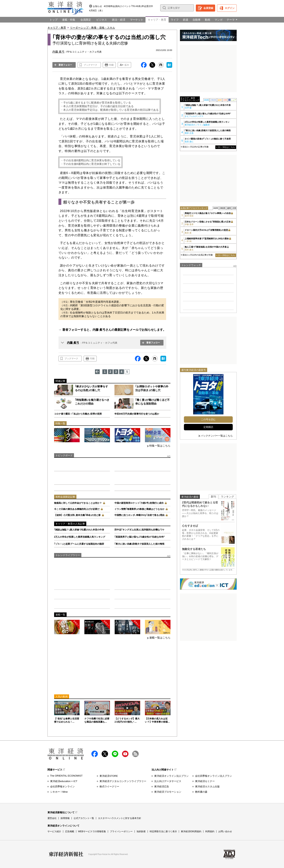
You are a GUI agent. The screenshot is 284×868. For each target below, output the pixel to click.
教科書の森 (201, 792)
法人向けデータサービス (168, 781)
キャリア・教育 (57, 28)
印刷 (111, 65)
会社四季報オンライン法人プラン (214, 776)
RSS (135, 754)
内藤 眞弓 (73, 343)
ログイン (230, 8)
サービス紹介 (54, 831)
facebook (95, 754)
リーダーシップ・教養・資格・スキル (93, 28)
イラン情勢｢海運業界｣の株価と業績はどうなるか (139, 509)
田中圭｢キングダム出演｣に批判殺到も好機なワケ (139, 530)
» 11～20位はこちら (226, 255)
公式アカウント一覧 (84, 818)
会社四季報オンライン (62, 787)
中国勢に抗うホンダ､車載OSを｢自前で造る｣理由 (139, 515)
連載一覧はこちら (160, 638)
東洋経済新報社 (66, 854)
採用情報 (65, 818)
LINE (115, 754)
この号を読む (208, 419)
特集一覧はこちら (160, 446)
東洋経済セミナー (205, 781)
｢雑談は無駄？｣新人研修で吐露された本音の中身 (79, 530)
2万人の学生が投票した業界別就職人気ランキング (80, 537)
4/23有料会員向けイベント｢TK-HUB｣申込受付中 (128, 6)
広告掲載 (70, 831)
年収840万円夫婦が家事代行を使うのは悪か (137, 414)
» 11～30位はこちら (226, 147)
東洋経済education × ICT (64, 781)
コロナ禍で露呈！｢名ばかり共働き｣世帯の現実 (78, 414)
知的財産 (141, 831)
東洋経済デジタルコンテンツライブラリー (123, 781)
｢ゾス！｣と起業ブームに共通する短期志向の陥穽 (79, 544)
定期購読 (208, 427)
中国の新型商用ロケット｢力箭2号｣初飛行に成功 (139, 503)
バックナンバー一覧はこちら (217, 436)
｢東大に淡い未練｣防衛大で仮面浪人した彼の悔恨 (139, 544)
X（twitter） (105, 754)
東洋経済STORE (109, 776)
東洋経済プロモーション (168, 792)
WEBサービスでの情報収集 (92, 831)
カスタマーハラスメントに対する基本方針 (120, 818)
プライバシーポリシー (121, 831)
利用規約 (210, 831)
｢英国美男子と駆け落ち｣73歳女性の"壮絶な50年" (140, 537)
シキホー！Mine (59, 792)
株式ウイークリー (109, 787)
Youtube (125, 754)
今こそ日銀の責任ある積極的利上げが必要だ (77, 509)
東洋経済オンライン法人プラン (171, 776)
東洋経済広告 (162, 787)
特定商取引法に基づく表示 (163, 831)
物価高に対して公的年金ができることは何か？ (78, 503)
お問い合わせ (225, 831)
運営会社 (52, 818)
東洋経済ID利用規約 (191, 831)
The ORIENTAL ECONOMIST (66, 776)
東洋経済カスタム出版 (207, 787)
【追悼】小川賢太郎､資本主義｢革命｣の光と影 (77, 515)
